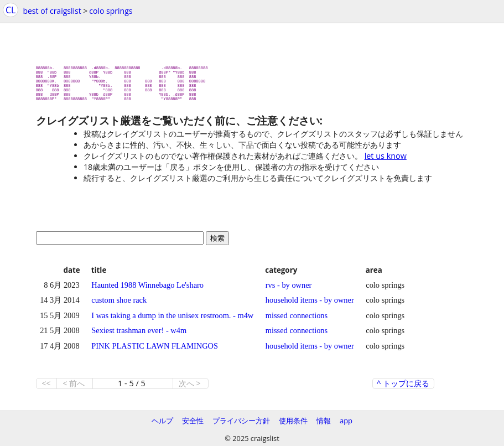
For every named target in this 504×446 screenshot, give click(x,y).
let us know (386, 160)
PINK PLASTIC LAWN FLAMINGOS (155, 350)
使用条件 (293, 421)
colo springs (111, 11)
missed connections (297, 320)
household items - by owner (310, 304)
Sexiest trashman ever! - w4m (139, 335)
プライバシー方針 (241, 421)
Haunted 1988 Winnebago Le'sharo (147, 289)
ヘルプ (162, 421)
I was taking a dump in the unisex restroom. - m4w (172, 320)
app (346, 421)
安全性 (193, 421)
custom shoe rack (119, 304)
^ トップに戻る (403, 388)
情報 (324, 421)
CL (11, 10)
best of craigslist (52, 11)
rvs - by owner (289, 289)
